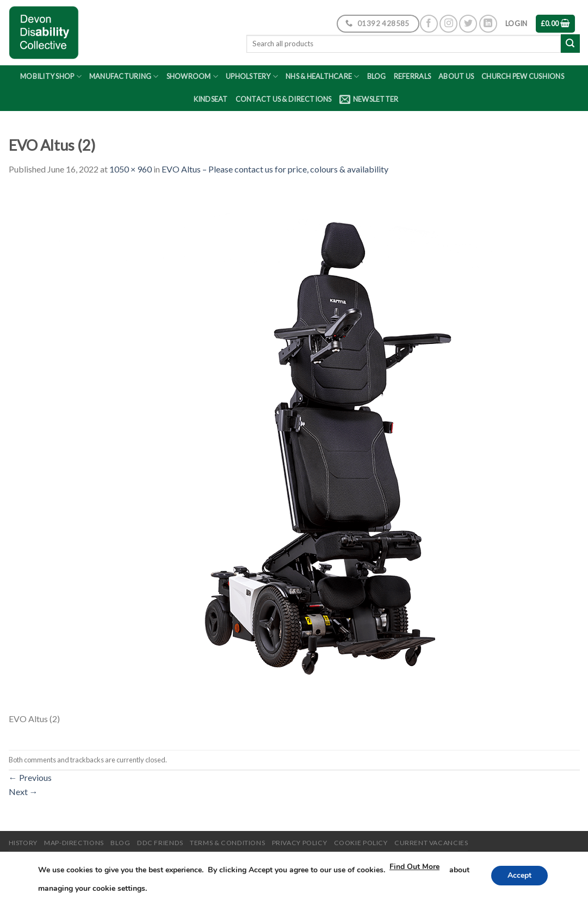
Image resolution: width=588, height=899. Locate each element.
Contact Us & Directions (284, 99)
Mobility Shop (51, 76)
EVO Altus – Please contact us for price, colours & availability (275, 169)
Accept (519, 876)
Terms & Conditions (227, 843)
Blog (377, 76)
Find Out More (433, 867)
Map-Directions (74, 843)
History (23, 843)
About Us (456, 76)
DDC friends (160, 843)
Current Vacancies (431, 843)
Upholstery (252, 76)
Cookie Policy (361, 843)
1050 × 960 (131, 169)
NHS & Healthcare (323, 76)
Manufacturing (124, 76)
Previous (30, 777)
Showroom (193, 76)
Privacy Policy (300, 843)
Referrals (412, 76)
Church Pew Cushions (523, 76)
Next (23, 792)
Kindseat (211, 99)
